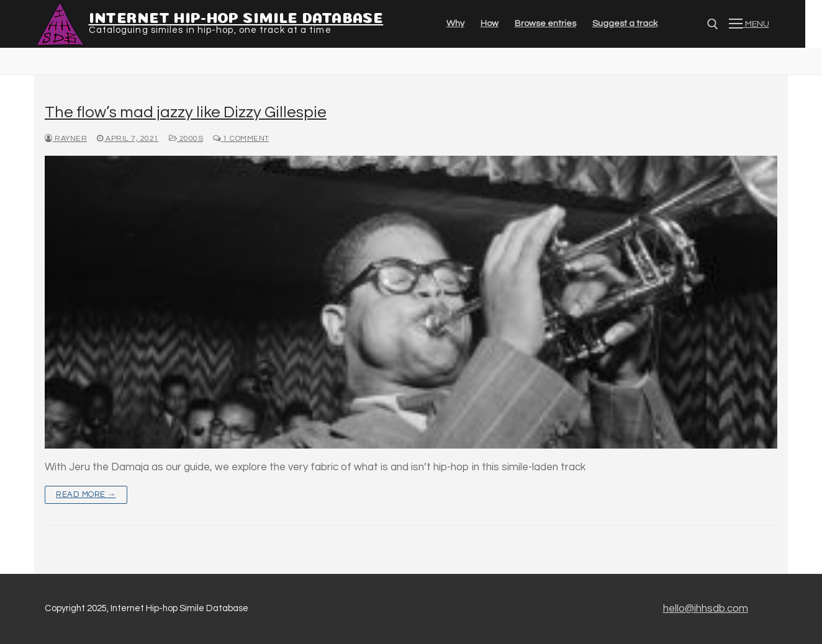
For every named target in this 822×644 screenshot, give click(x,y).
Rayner (66, 139)
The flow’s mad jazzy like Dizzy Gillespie (186, 112)
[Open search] (713, 24)
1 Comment (241, 139)
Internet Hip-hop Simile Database (236, 16)
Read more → (86, 494)
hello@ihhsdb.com (706, 609)
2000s (186, 139)
